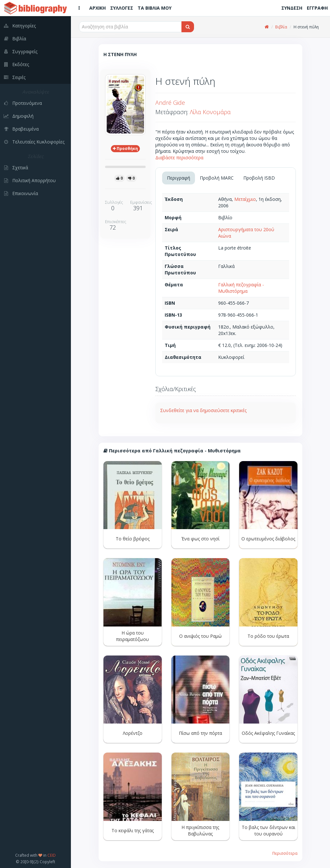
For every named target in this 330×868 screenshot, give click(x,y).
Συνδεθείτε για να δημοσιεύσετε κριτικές (203, 410)
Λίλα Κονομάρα (210, 112)
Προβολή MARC (217, 178)
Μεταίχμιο (245, 199)
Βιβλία (281, 27)
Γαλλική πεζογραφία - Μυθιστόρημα (241, 288)
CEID (52, 855)
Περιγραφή (179, 178)
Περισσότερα (285, 853)
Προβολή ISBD (259, 178)
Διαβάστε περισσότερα (179, 158)
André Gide (170, 103)
